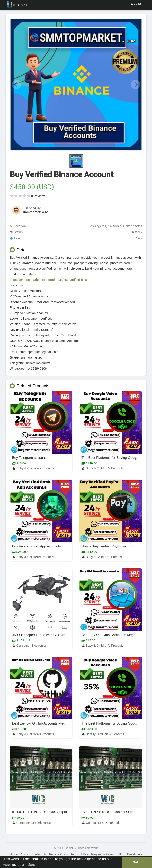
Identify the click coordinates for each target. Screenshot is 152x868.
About (25, 854)
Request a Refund (103, 854)
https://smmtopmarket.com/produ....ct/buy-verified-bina (48, 280)
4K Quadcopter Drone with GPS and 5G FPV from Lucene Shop (61, 635)
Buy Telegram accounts (30, 458)
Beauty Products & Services (105, 734)
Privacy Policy (58, 854)
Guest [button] (137, 4)
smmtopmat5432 (35, 212)
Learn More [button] (26, 865)
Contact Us (39, 854)
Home (14, 854)
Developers (135, 854)
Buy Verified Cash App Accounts (37, 546)
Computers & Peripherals (34, 823)
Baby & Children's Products (35, 468)
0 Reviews (38, 196)
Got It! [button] (137, 862)
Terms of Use (80, 854)
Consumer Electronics (32, 646)
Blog (121, 854)
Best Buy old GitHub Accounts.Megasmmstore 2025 (51, 723)
